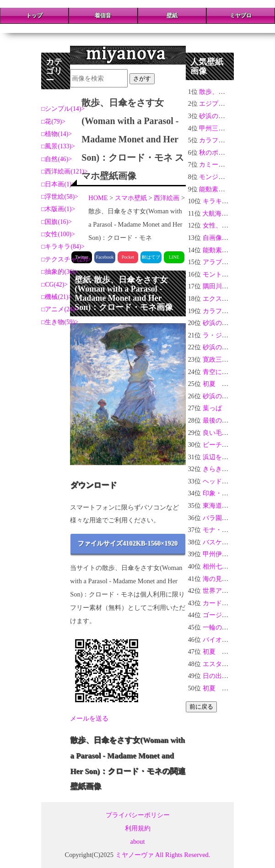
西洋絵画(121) (65, 171)
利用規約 (138, 828)
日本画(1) (58, 184)
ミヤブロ (241, 16)
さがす (142, 79)
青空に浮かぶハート (232, 372)
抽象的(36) (60, 272)
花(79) (53, 122)
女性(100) (58, 234)
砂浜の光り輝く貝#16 (230, 116)
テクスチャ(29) (66, 259)
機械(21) (57, 297)
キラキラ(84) (63, 247)
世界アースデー (225, 591)
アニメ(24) (60, 309)
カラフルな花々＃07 (228, 140)
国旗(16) (57, 222)
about (138, 841)
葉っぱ (212, 408)
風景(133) (58, 146)
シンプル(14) (63, 109)
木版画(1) (58, 209)
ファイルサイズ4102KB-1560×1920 (128, 543)
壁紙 (172, 16)
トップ (34, 16)
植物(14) (57, 134)
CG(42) (54, 285)
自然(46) (57, 159)
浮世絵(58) (60, 197)
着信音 (103, 16)
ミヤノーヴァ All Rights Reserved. (163, 855)
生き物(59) (60, 322)
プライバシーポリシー (138, 815)
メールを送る (89, 718)
